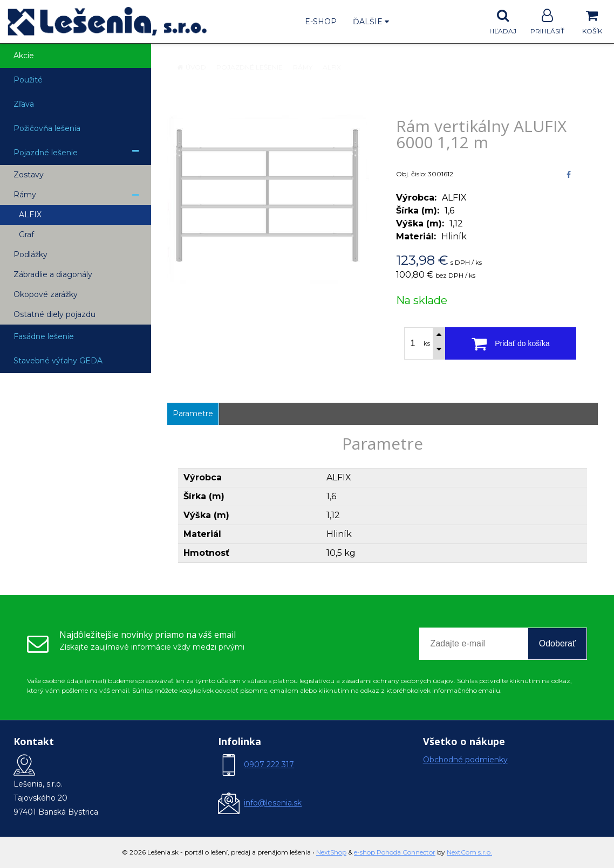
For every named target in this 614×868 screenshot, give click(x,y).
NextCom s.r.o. (469, 852)
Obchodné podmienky (465, 760)
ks (427, 343)
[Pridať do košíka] (511, 343)
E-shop (321, 22)
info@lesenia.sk (273, 803)
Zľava (24, 104)
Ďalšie (371, 22)
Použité (28, 80)
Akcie (24, 56)
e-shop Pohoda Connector (395, 852)
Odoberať (557, 643)
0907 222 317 (269, 764)
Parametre (193, 414)
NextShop (331, 852)
